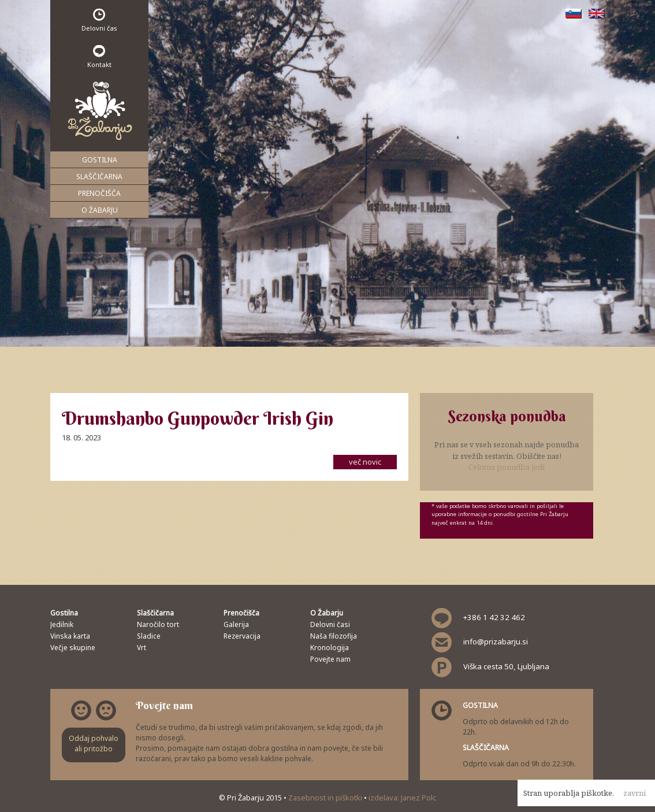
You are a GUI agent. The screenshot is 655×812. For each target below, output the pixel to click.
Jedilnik (62, 624)
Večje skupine (73, 648)
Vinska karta (70, 636)
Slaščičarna (99, 177)
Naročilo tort (158, 624)
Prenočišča (99, 193)
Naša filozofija (334, 636)
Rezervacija (242, 636)
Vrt (142, 648)
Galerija (236, 624)
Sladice (149, 636)
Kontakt (99, 57)
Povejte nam (330, 659)
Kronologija (330, 648)
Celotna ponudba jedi (507, 467)
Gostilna (100, 160)
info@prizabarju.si (496, 642)
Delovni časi (330, 624)
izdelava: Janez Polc (402, 798)
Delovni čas (99, 21)
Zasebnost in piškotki (326, 798)
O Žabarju (100, 210)
